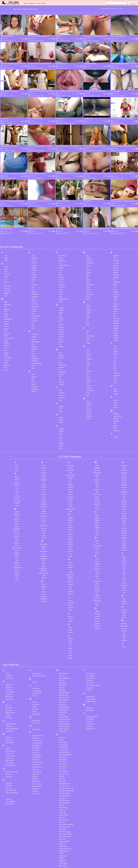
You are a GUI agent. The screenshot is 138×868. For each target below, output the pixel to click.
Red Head (89, 350)
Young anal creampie (92, 663)
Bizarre (6, 282)
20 (122, 9)
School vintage (63, 691)
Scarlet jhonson (63, 689)
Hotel (60, 326)
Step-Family (62, 207)
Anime (6, 223)
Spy (115, 262)
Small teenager (63, 797)
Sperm (115, 257)
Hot (60, 323)
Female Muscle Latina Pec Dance (9, 146)
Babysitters (7, 251)
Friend (61, 243)
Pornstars (89, 327)
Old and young (90, 282)
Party (88, 313)
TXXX (135, 121)
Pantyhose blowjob (38, 682)
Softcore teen (63, 809)
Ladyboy (61, 378)
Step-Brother (8, 304)
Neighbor (89, 257)
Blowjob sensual (10, 659)
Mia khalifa (35, 656)
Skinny (115, 231)
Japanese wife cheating (39, 622)
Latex (60, 380)
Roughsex (89, 362)
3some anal (9, 624)
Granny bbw (9, 723)
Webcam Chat (117, 362)
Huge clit (8, 734)
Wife (115, 375)
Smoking (116, 243)
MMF (88, 228)
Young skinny (90, 670)
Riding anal (62, 649)
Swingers (116, 286)
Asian (114, 68)
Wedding (116, 367)
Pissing (88, 325)
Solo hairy (62, 829)
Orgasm (88, 285)
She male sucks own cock (66, 735)
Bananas (39, 151)
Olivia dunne (36, 676)
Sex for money (63, 708)
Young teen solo (90, 675)
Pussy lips (35, 737)
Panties (88, 303)
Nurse (88, 269)
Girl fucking (9, 721)
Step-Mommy (90, 231)
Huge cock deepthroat (12, 739)
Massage (66, 123)
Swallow (116, 282)
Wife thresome (90, 656)
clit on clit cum (4, 119)
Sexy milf (62, 723)
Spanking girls (63, 858)
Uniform (116, 338)
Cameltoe (34, 204)
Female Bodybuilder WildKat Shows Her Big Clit (96, 36)
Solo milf (61, 841)
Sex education (63, 706)
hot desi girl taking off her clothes (37, 174)
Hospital (61, 321)
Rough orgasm (63, 658)
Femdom (40, 123)
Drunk (33, 312)
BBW (91, 151)
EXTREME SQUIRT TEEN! (7, 36)
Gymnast (61, 293)
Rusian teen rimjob (64, 666)
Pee (87, 315)
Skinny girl (62, 768)
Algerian (60, 178)
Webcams (65, 68)
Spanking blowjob (64, 855)
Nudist (88, 264)
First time (61, 226)
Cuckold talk (9, 672)
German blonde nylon (12, 718)
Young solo (89, 672)
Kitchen (61, 366)
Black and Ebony (117, 41)
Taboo (115, 293)
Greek (60, 286)
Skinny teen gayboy (65, 778)
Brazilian (7, 299)
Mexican (89, 216)
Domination (35, 307)
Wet (115, 370)
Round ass (62, 661)
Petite (88, 320)
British (6, 302)
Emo (33, 326)
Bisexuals (68, 41)
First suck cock (10, 705)
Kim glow (35, 628)
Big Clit (11, 41)
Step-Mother (90, 241)
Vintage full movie (91, 648)
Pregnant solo (36, 706)
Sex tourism (62, 715)
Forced (61, 238)
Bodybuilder (88, 41)
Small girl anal (63, 793)
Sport (115, 260)
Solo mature (62, 838)
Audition (6, 240)
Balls (6, 253)
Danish (33, 286)
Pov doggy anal (37, 692)
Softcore (116, 245)
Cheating (34, 221)
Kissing (61, 364)
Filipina (123, 96)
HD (37, 41)
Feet (60, 209)
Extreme (34, 338)
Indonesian (62, 339)
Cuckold (34, 257)
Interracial (62, 344)
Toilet (115, 314)
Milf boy (34, 658)
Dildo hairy (9, 686)
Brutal (6, 309)
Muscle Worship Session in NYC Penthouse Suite (69, 146)
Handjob (61, 302)
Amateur (7, 41)
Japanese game (37, 620)
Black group (9, 656)
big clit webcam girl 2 (61, 64)
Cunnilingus (97, 96)
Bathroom (7, 256)
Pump (88, 339)
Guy (60, 290)
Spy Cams (116, 265)
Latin (60, 382)
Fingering (61, 224)
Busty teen (9, 664)
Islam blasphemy (10, 748)
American (9, 68)
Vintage (116, 349)
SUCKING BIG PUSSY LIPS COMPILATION (94, 91)
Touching (116, 319)
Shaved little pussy (64, 730)
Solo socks (62, 850)
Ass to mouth (119, 68)
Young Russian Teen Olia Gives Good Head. (95, 146)
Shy (115, 226)
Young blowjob (90, 665)
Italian (60, 346)
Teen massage (90, 622)
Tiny (115, 307)
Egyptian (34, 323)
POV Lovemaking (116, 91)
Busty (122, 178)
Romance (89, 358)
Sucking (116, 279)
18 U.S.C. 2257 (87, 864)
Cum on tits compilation (12, 675)
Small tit (61, 800)
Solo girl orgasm (64, 826)
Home (25, 3)
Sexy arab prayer (64, 720)
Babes (6, 248)
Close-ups (64, 96)
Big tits (115, 123)
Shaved (116, 216)
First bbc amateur (10, 702)
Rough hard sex (63, 656)
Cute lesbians (9, 677)
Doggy (33, 302)
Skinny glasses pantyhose (66, 771)
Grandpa (61, 281)
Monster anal (36, 660)
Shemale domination (65, 739)
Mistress (89, 226)
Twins (115, 329)
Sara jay (61, 686)
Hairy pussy (9, 729)
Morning (88, 238)
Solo (115, 248)
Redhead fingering (64, 639)
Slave (115, 236)
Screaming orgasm (64, 698)
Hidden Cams (63, 311)
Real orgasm (63, 629)
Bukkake (7, 311)
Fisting (61, 228)
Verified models (90, 643)
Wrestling (116, 377)
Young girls (89, 668)
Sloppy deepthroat (64, 788)
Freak (124, 41)
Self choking (62, 703)
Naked (88, 252)
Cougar (34, 245)
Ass (8, 96)
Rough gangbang (64, 653)
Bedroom (7, 268)
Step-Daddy (35, 281)
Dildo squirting (10, 689)
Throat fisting (90, 627)
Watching (116, 360)
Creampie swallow (11, 670)
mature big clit (60, 119)
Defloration (35, 295)
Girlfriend (61, 266)
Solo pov (61, 843)
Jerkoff (61, 358)
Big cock (7, 273)
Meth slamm (36, 651)
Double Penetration (37, 310)
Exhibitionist (35, 335)
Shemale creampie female (66, 737)
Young (115, 383)
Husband (61, 330)
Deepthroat (35, 293)
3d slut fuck (9, 622)
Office (88, 277)
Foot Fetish (62, 233)
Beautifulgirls (8, 265)
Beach (6, 263)
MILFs (88, 221)
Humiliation (62, 328)
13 (112, 9)
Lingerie (122, 123)
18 (119, 9)
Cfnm (33, 219)
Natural (88, 254)
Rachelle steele (63, 620)
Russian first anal (64, 668)
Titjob (115, 310)
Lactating (61, 375)
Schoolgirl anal (63, 694)
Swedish (116, 284)
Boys (6, 297)
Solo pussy (62, 846)
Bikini (6, 277)
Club (33, 233)
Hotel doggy (9, 732)
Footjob (61, 236)
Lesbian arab (36, 635)
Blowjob (41, 68)
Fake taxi (8, 695)
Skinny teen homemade (66, 780)
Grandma (61, 278)
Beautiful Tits (8, 178)
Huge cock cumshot (11, 737)
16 (116, 9)
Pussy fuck (35, 735)
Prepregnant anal (37, 708)
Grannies (61, 283)
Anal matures (9, 640)
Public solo (35, 725)
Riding (88, 353)
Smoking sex (63, 807)
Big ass (8, 151)
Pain (87, 296)
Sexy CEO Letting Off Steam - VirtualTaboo (122, 119)
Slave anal (62, 785)
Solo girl (61, 824)
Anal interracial (10, 638)
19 (120, 9)
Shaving (116, 219)
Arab (66, 178)
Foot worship (9, 709)
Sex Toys (116, 214)
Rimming (89, 355)
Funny (61, 248)
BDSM (35, 151)
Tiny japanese (90, 634)
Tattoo (115, 295)
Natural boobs (36, 667)
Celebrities (34, 216)
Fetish (60, 216)
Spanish (116, 253)
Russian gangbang (64, 670)
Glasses (61, 273)
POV (88, 330)
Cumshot (34, 267)
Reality (88, 348)
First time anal (9, 707)
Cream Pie (34, 250)
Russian (88, 365)
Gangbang (62, 257)
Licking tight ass (37, 640)
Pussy (88, 342)
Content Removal (79, 864)
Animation (7, 220)
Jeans (60, 355)
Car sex (34, 207)
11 (109, 9)
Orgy (88, 287)
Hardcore (61, 304)
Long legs (35, 642)
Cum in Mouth (35, 262)
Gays (60, 261)
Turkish (115, 324)
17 (118, 9)
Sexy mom (62, 725)
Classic (34, 226)
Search (132, 3)
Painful (88, 298)
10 (108, 9)
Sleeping (116, 238)
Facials (61, 204)
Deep (33, 290)
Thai (115, 305)
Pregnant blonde (37, 704)
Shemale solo (63, 744)
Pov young (35, 699)
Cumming (34, 265)
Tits (114, 312)
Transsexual (117, 322)
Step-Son (116, 250)
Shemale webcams (64, 747)
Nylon (88, 271)
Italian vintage (9, 750)
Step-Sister (117, 228)
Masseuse (89, 207)
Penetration (89, 318)
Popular (38, 3)
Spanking (116, 255)
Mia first (34, 653)
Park (87, 308)
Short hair (62, 752)
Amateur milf (9, 631)
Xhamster (24, 39)
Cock (33, 236)
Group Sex (62, 288)
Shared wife (62, 727)
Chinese (34, 224)
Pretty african (36, 711)
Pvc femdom (36, 740)
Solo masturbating (64, 834)
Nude (88, 261)
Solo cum (62, 819)
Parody (88, 310)
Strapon (116, 272)
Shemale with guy (64, 749)
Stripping (116, 274)
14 (113, 9)
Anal (34, 68)
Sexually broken (64, 718)
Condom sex (35, 243)
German (61, 264)
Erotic (33, 328)
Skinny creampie (64, 766)
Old (87, 280)
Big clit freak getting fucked (118, 36)
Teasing (116, 300)
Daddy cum (9, 684)
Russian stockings (64, 673)
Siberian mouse (63, 761)
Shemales (116, 221)
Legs (60, 387)
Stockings (116, 270)
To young (88, 637)
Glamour (61, 271)
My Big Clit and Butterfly (90, 64)
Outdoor (88, 289)
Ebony (33, 321)
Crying (33, 255)
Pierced (88, 322)
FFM (60, 219)
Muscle (88, 245)
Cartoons (34, 209)
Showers (116, 224)
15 (115, 9)
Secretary (116, 209)
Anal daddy (9, 636)
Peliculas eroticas (37, 687)
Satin (115, 204)
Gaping (61, 259)
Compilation (92, 96)
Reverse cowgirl (64, 646)
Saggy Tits (116, 202)
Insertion (61, 342)
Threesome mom (91, 624)
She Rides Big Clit (88, 119)
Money (88, 233)
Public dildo (36, 721)
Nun (87, 266)
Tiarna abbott (90, 629)
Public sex (35, 723)
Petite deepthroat (37, 689)
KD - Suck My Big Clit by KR (35, 119)
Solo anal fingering (64, 814)
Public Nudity (90, 337)
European (69, 96)
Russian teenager (64, 675)
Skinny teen (62, 776)
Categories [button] (32, 3)
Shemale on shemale (65, 742)
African (6, 213)
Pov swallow (36, 696)
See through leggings (65, 701)
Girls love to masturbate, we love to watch (39, 36)
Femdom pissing (10, 697)
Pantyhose (89, 305)
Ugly (115, 335)
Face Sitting (35, 123)
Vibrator (116, 346)
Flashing (61, 231)
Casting (34, 212)
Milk (87, 224)
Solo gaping (62, 822)
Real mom (62, 622)
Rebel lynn (62, 634)
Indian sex (8, 745)
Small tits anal (63, 802)
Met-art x (35, 648)
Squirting (116, 267)
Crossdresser (35, 253)
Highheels (62, 314)
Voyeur (115, 354)
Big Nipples (41, 96)
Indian (60, 337)
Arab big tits (9, 645)
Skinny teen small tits (65, 783)
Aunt (6, 242)
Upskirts (116, 340)
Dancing (34, 283)
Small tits (116, 241)
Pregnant (89, 332)
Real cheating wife (64, 624)
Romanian (89, 360)
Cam (33, 202)
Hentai (61, 309)
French (61, 241)
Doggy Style (35, 305)
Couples (34, 248)
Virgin (115, 351)
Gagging (61, 254)
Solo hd (61, 831)
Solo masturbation (64, 836)
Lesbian (61, 390)
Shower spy (62, 759)
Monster (88, 236)
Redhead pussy (63, 641)
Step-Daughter (36, 288)
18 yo (4, 41)
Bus (5, 314)
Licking (61, 392)
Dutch (33, 314)
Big (123, 68)
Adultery (4, 68)
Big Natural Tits (99, 151)
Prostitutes (89, 334)
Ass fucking (7, 232)
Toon (115, 317)
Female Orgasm (63, 212)
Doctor (33, 300)
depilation (58, 36)
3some (6, 204)
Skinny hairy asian (64, 773)
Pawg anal (35, 684)
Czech (33, 274)
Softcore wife (63, 812)
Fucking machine (64, 245)
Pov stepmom (36, 694)
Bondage (7, 292)
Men (87, 214)
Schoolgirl (116, 207)
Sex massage (63, 710)
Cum (33, 260)
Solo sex (61, 848)
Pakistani (89, 301)
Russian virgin (63, 678)
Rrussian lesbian (64, 663)
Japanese (62, 353)
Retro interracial (63, 644)
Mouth (88, 243)
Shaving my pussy (64, 732)
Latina (60, 385)
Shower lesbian (63, 754)
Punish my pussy (37, 730)
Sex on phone (63, 713)
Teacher (116, 298)
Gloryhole (61, 276)
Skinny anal (62, 764)
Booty (6, 294)
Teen (115, 302)
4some (6, 207)
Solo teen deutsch (64, 853)
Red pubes (62, 637)
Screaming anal (63, 696)
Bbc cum (8, 652)
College (34, 238)
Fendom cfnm (9, 700)
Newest (44, 3)
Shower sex (62, 756)
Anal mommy (9, 643)
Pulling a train (36, 728)
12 (111, 9)
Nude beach (36, 669)
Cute (33, 272)
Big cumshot (9, 654)
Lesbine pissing (37, 637)
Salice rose (62, 684)
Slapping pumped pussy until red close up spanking (97, 174)
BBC (12, 68)
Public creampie (37, 718)
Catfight (34, 214)
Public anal (35, 716)
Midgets (88, 219)
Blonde (118, 123)
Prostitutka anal (37, 713)
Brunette (118, 178)
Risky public (62, 651)
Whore (115, 372)
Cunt (33, 270)
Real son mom (63, 632)
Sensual (116, 212)
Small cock (62, 790)
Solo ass (61, 817)
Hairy (60, 299)
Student (116, 277)
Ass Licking (7, 237)
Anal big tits (9, 633)
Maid (88, 202)
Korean (61, 369)
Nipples (88, 259)
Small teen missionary (65, 795)
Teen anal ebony (91, 620)
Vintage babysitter (91, 645)
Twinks (115, 327)
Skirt (115, 233)
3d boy (7, 620)
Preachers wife (36, 701)
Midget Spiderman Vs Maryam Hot (9, 91)
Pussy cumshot (37, 733)
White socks (89, 654)
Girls (35, 41)
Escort (33, 330)
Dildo (33, 298)
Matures (88, 212)
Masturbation (96, 41)
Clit (92, 41)
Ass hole (7, 235)
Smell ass (62, 805)
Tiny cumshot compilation (93, 632)
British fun (8, 661)
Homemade (41, 41)
